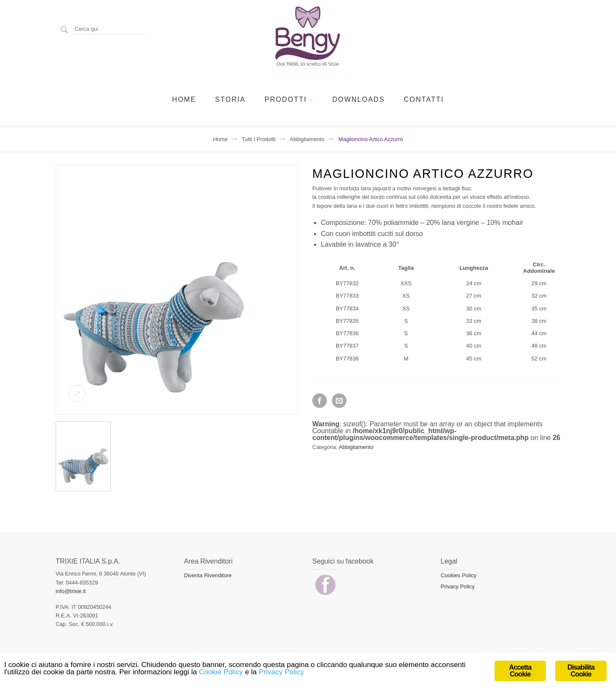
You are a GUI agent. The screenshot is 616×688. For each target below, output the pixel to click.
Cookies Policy (459, 575)
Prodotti (286, 99)
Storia (230, 99)
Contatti (424, 99)
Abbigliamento (307, 139)
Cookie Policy (221, 672)
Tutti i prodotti (259, 139)
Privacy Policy (458, 586)
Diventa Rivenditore (208, 575)
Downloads (359, 99)
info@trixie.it (71, 591)
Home (184, 99)
